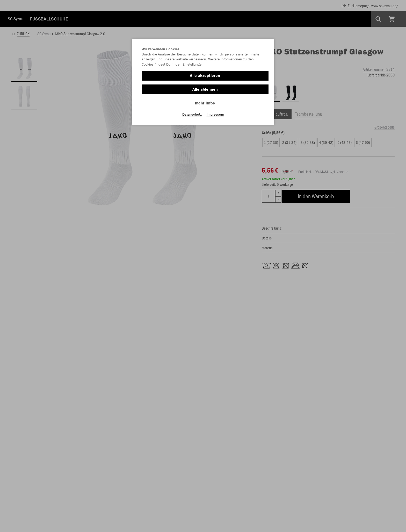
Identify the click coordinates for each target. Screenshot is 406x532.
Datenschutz (192, 114)
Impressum (215, 114)
